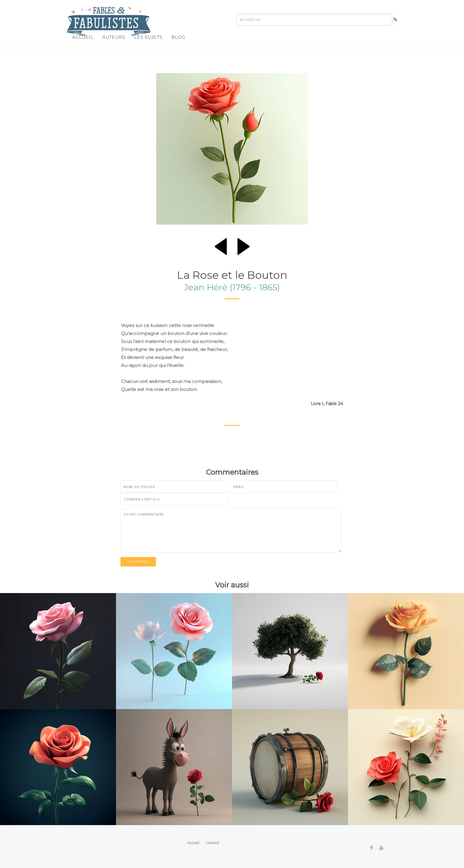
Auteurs (114, 37)
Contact (213, 843)
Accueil (83, 37)
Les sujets (148, 37)
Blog (178, 37)
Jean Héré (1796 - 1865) (232, 287)
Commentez (138, 562)
